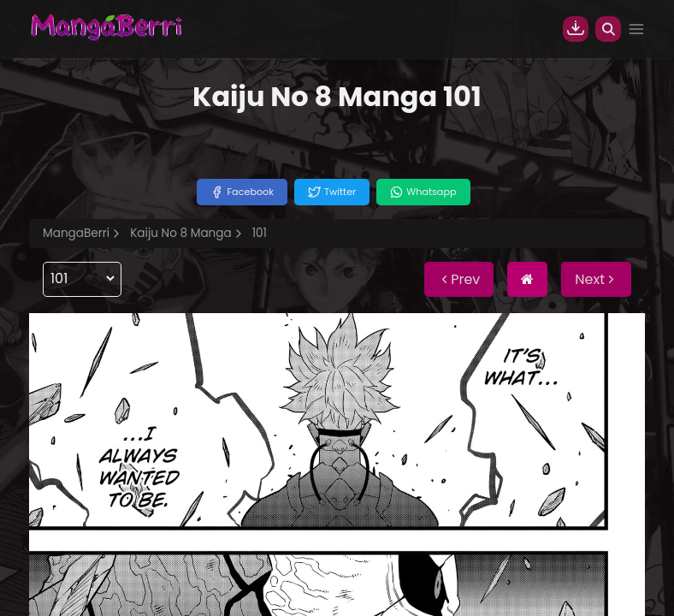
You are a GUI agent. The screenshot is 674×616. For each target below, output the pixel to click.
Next (596, 279)
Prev (459, 279)
